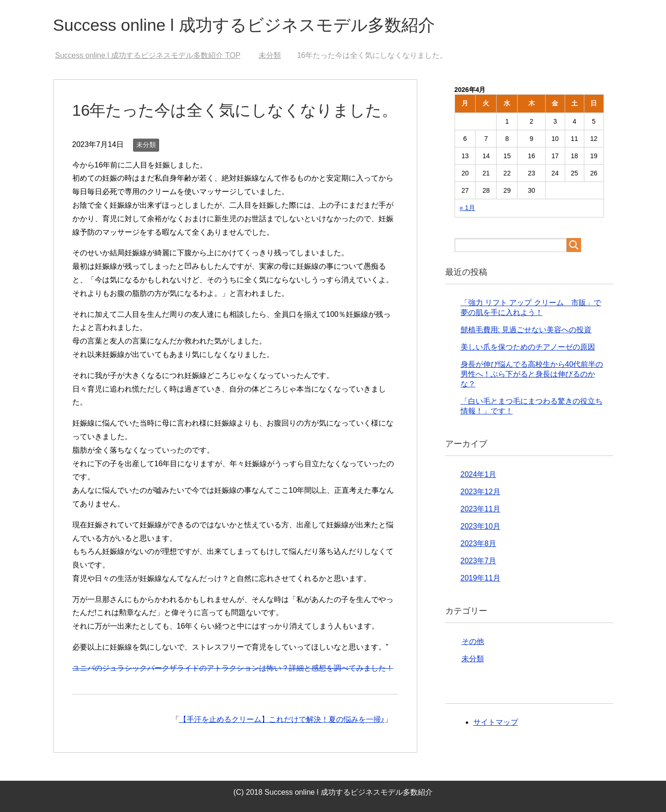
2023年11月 (480, 509)
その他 (473, 641)
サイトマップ (496, 722)
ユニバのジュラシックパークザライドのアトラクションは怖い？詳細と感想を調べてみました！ (233, 668)
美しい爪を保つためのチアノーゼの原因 (528, 347)
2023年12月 (480, 492)
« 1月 (467, 208)
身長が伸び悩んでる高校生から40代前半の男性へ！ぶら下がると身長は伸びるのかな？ (532, 374)
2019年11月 (480, 578)
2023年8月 (479, 543)
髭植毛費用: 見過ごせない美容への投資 (526, 330)
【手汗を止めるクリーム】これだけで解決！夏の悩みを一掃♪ (282, 719)
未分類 (146, 145)
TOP (148, 55)
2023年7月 (479, 561)
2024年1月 (479, 474)
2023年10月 (480, 526)
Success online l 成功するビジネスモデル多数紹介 (244, 25)
